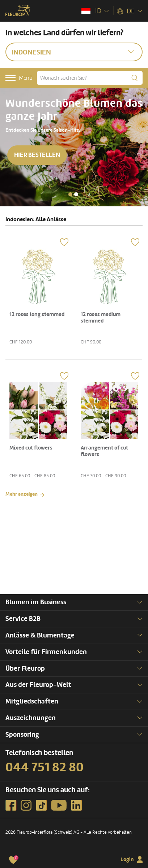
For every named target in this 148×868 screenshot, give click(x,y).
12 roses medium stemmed (101, 318)
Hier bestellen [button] (37, 155)
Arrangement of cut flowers (104, 451)
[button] (70, 194)
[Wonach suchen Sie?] (90, 78)
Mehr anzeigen (22, 494)
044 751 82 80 (45, 767)
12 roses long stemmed (37, 314)
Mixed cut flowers (31, 448)
